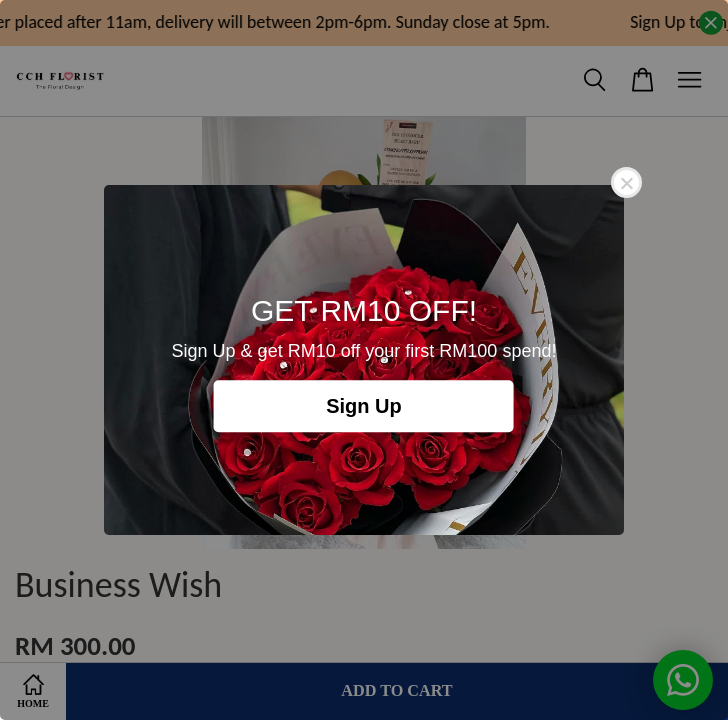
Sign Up (364, 406)
